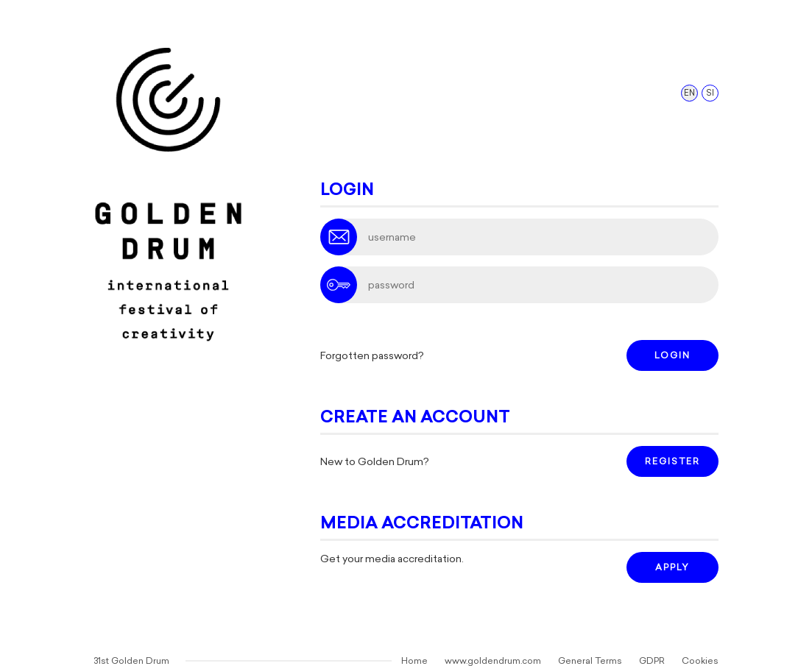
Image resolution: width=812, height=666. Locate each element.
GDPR (652, 661)
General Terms (590, 661)
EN (689, 93)
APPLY (672, 567)
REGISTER (672, 461)
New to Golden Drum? (375, 462)
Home (414, 661)
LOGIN (672, 355)
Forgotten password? (372, 356)
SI (710, 93)
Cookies (700, 661)
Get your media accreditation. (392, 559)
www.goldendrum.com (493, 661)
